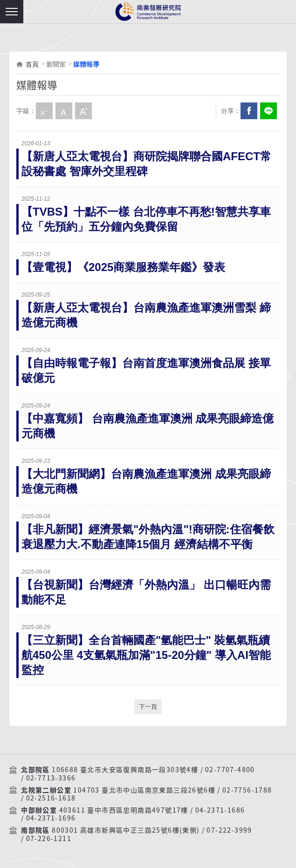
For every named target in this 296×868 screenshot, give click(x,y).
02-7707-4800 (230, 770)
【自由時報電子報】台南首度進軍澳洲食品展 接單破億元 (146, 370)
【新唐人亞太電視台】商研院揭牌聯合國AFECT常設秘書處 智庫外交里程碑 (146, 164)
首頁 (32, 64)
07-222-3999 (229, 830)
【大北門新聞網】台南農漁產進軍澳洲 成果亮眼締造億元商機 (146, 481)
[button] (12, 12)
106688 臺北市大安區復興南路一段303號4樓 (125, 770)
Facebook (249, 111)
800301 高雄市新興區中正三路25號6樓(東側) (126, 830)
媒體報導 (86, 64)
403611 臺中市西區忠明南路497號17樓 (124, 810)
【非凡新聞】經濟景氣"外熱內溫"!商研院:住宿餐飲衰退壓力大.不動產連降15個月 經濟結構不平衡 (148, 537)
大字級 (83, 111)
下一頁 (148, 707)
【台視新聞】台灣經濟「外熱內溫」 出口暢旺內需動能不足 (146, 592)
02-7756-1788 (247, 790)
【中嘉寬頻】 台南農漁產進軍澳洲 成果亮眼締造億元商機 (148, 426)
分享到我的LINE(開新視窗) (268, 111)
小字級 (44, 111)
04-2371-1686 (220, 810)
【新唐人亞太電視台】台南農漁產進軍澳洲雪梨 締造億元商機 (146, 315)
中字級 (64, 111)
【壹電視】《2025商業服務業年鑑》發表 (123, 267)
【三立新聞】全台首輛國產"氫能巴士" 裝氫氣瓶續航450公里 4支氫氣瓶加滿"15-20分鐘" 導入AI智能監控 (146, 655)
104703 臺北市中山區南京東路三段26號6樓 (144, 790)
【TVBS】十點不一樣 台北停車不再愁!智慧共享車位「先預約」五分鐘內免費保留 (146, 219)
